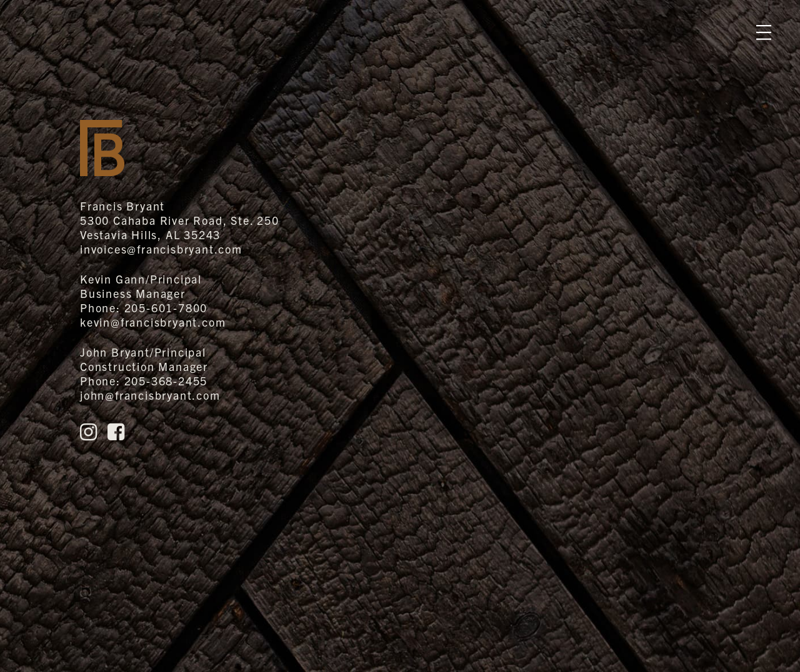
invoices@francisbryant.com (161, 249)
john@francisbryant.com (150, 395)
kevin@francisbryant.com (153, 322)
